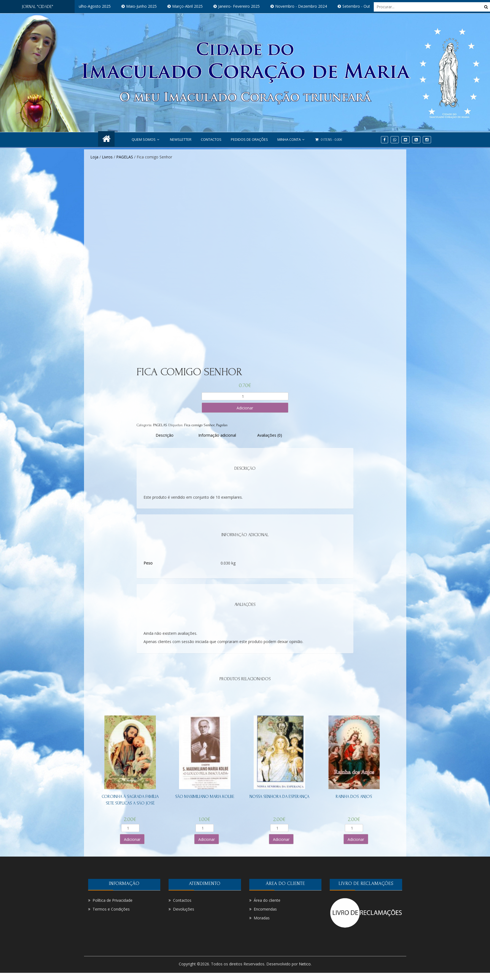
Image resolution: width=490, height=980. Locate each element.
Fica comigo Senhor (199, 425)
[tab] (165, 435)
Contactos (211, 139)
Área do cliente (267, 900)
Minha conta (292, 139)
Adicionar (245, 408)
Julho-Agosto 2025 (100, 6)
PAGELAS (125, 157)
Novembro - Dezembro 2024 (307, 6)
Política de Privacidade (113, 900)
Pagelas (222, 425)
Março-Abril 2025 (193, 6)
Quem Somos (146, 139)
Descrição (165, 435)
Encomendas (265, 909)
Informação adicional (217, 435)
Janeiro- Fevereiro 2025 (245, 6)
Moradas (262, 918)
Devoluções (184, 909)
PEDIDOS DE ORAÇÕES (249, 139)
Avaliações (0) (270, 435)
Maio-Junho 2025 (147, 6)
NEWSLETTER (181, 139)
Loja (94, 157)
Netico (305, 964)
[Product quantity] (245, 396)
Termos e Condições (111, 909)
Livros (107, 157)
